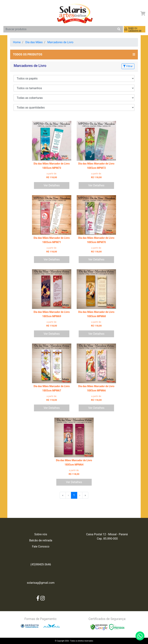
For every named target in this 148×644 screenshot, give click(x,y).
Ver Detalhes (52, 185)
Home (17, 42)
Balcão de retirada (41, 540)
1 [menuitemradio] (74, 495)
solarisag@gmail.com (41, 583)
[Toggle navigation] (7, 14)
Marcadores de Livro (60, 42)
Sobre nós (41, 534)
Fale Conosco (41, 547)
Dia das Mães (34, 42)
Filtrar (128, 66)
